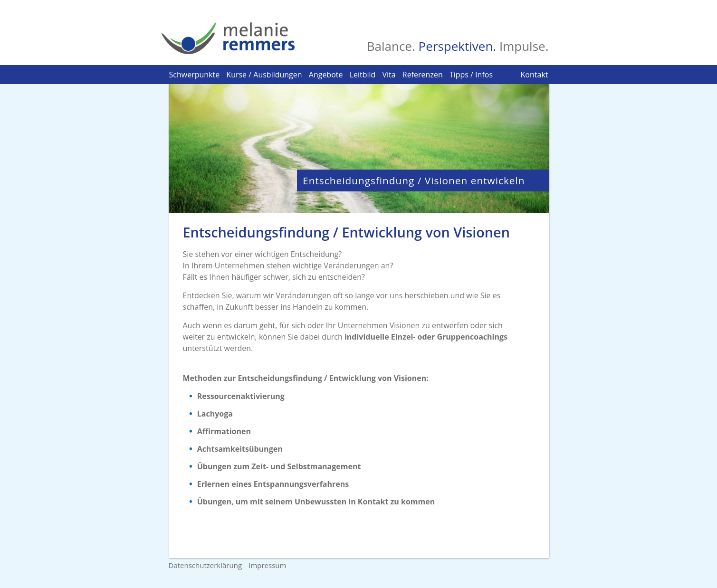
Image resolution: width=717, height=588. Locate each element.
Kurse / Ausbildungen (264, 75)
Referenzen (423, 75)
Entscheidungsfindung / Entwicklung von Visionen (347, 232)
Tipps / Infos (471, 75)
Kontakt (535, 75)
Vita (389, 75)
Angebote (326, 75)
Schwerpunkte (195, 75)
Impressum (267, 565)
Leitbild (363, 75)
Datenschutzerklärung (206, 565)
